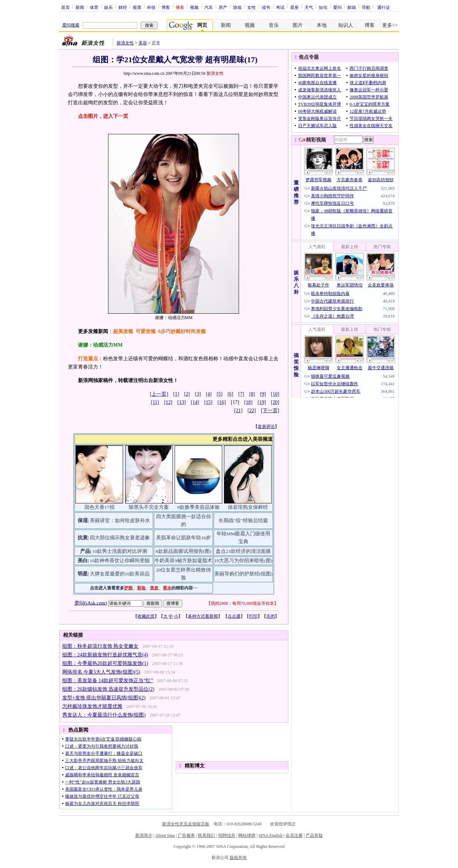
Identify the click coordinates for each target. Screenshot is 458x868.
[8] (252, 394)
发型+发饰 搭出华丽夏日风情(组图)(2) (104, 698)
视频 (194, 7)
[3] (198, 394)
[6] (230, 394)
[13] (182, 402)
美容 (143, 43)
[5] (219, 394)
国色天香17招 (99, 507)
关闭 (271, 616)
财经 (123, 7)
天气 (309, 7)
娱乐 (108, 7)
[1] (176, 394)
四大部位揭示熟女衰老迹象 (120, 538)
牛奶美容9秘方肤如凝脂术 (183, 561)
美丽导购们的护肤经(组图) (243, 574)
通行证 (384, 7)
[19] (262, 402)
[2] (187, 394)
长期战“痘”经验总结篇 (243, 520)
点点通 (234, 616)
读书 (266, 7)
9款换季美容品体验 (198, 507)
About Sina (165, 835)
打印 (253, 616)
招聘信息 (227, 835)
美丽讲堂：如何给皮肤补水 (120, 520)
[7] (241, 394)
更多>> (390, 25)
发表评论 (266, 426)
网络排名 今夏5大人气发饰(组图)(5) (101, 672)
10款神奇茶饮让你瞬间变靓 (120, 561)
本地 (322, 25)
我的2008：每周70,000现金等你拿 (242, 603)
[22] (252, 411)
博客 (166, 7)
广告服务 (186, 835)
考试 (280, 7)
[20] (275, 402)
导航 (366, 7)
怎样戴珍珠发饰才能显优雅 (92, 706)
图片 (298, 25)
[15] (208, 402)
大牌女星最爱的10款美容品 (120, 574)
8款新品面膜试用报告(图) (184, 551)
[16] (222, 402)
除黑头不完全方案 (149, 507)
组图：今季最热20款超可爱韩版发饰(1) (105, 663)
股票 (137, 7)
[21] (238, 411)
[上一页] (159, 394)
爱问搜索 (71, 25)
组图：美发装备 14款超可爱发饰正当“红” (108, 681)
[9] (263, 394)
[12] (168, 402)
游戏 (237, 7)
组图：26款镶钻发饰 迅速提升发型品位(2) (108, 689)
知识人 (346, 25)
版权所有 (238, 858)
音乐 (274, 25)
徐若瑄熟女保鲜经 (248, 507)
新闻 (80, 7)
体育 (94, 7)
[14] (195, 402)
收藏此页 (146, 616)
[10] (275, 394)
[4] (209, 394)
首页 (65, 7)
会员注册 (294, 835)
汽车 (209, 7)
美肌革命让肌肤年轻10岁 (184, 538)
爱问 (337, 7)
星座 (294, 7)
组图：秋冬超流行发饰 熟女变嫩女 (101, 646)
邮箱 (352, 7)
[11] (155, 402)
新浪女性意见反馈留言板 (186, 824)
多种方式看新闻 (203, 616)
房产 (223, 7)
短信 (323, 7)
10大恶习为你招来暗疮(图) (243, 561)
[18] (248, 402)
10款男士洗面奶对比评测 (120, 551)
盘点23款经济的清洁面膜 (243, 551)
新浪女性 (125, 43)
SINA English (270, 835)
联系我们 (206, 835)
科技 (151, 7)
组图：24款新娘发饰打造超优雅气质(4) (105, 655)
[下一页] (270, 411)
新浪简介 (144, 835)
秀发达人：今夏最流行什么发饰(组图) (104, 715)
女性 (252, 7)
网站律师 (247, 835)
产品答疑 (314, 835)
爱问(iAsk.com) (91, 603)
